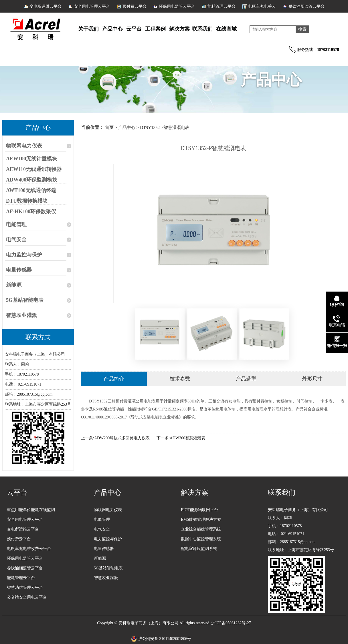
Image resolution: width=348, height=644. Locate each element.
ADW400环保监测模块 (32, 180)
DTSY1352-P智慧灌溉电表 (165, 127)
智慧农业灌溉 (21, 315)
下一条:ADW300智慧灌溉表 (181, 438)
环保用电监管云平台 (177, 6)
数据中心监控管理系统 (201, 539)
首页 (110, 127)
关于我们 (88, 29)
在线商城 (226, 29)
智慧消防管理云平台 (25, 588)
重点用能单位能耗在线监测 (31, 510)
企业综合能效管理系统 (201, 529)
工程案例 (155, 29)
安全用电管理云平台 (92, 6)
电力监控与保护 (24, 255)
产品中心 (112, 29)
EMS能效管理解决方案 (201, 520)
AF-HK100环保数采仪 (31, 212)
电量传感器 (19, 270)
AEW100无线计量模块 (31, 159)
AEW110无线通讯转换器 (34, 169)
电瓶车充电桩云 (262, 6)
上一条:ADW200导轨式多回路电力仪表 (115, 438)
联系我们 (202, 29)
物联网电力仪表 (24, 146)
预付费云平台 (135, 6)
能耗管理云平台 (222, 6)
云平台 (134, 29)
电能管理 (16, 224)
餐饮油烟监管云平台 (307, 6)
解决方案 (179, 29)
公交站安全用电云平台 (27, 597)
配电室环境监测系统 (199, 549)
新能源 (14, 285)
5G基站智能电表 (25, 300)
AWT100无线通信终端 (31, 190)
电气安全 (16, 240)
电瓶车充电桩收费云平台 (29, 549)
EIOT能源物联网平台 (199, 510)
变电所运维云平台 (46, 6)
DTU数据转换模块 (27, 201)
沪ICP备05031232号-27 (231, 623)
